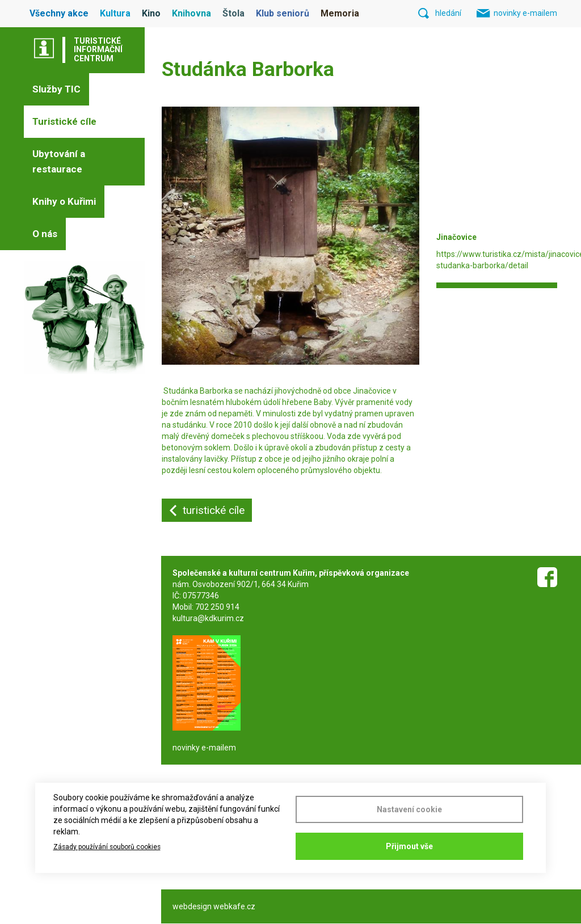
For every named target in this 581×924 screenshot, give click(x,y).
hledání (448, 13)
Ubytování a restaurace (59, 161)
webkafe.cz (234, 906)
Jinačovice (373, 391)
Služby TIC (56, 89)
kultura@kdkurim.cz (208, 618)
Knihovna (191, 13)
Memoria (340, 13)
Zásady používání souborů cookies (107, 847)
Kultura (115, 13)
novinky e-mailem (525, 13)
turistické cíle (214, 510)
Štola (233, 13)
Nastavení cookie (409, 809)
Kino (151, 13)
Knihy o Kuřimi (64, 201)
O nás (45, 234)
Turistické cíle (64, 121)
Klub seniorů (283, 13)
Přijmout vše (409, 846)
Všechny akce (59, 13)
